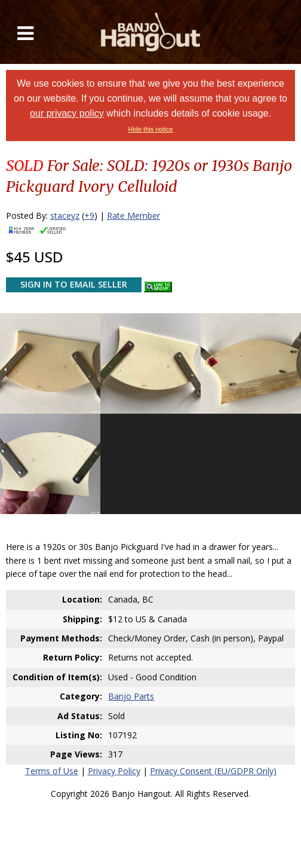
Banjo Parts (131, 696)
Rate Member (133, 216)
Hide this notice (150, 129)
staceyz (65, 216)
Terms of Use (52, 771)
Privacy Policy (114, 771)
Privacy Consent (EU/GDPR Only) (213, 771)
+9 (89, 216)
